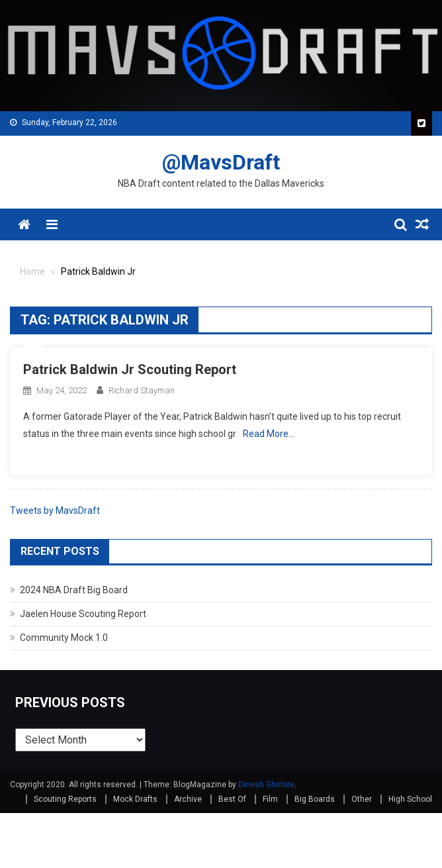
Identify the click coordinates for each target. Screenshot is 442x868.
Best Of (232, 799)
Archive (188, 799)
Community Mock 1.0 (64, 638)
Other (362, 799)
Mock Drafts (135, 799)
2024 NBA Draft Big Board (74, 590)
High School (410, 799)
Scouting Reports (65, 799)
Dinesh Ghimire (266, 785)
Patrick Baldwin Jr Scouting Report (130, 369)
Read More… (269, 434)
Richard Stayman (142, 390)
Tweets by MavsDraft (55, 510)
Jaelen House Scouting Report (83, 614)
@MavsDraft (221, 162)
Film (270, 799)
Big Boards (315, 799)
